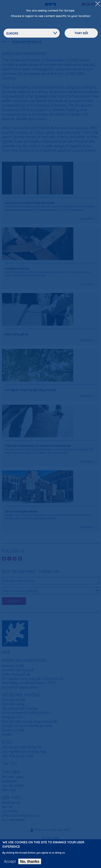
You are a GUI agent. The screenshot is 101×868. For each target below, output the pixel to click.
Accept (10, 863)
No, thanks (30, 863)
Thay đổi (81, 33)
